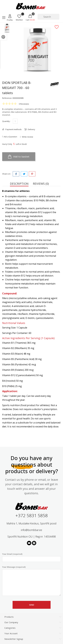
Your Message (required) (31, 581)
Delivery (31, 129)
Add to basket (19, 157)
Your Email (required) (31, 557)
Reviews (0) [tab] (41, 184)
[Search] (48, 17)
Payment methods (13, 129)
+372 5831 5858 (31, 515)
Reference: (7, 98)
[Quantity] (15, 121)
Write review (27, 137)
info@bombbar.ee (31, 530)
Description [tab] (19, 184)
